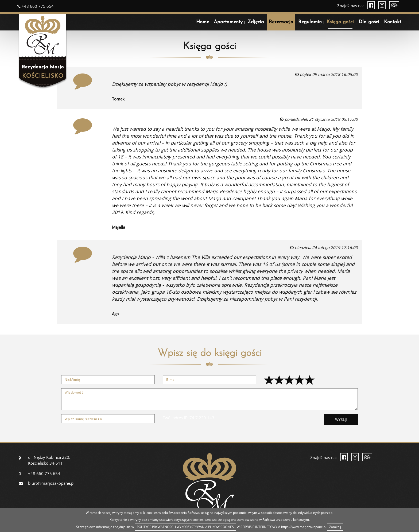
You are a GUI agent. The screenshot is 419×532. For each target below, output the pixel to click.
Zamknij (335, 527)
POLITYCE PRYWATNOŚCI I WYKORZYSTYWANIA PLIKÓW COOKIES (185, 527)
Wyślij (341, 419)
